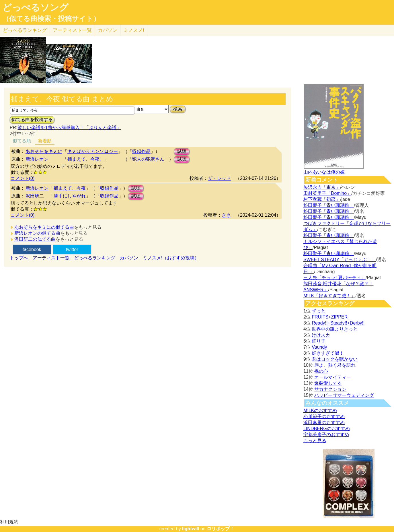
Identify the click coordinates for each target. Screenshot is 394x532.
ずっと (319, 311)
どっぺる (25, 30)
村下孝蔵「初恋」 (322, 199)
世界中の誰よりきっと (335, 329)
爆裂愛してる (328, 383)
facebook (32, 250)
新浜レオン (37, 159)
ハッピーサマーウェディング (344, 395)
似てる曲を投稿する (32, 120)
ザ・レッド (219, 178)
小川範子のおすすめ (324, 417)
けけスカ (321, 335)
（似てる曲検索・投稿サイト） (51, 19)
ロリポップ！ (221, 529)
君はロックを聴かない (335, 359)
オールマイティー (333, 377)
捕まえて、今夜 (70, 188)
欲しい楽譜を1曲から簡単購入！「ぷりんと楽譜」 (69, 128)
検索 (178, 109)
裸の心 (321, 371)
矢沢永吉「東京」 (322, 187)
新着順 (45, 141)
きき (226, 215)
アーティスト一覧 (51, 258)
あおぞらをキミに (44, 151)
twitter (72, 250)
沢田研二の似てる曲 (35, 239)
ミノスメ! (134, 30)
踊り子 (319, 341)
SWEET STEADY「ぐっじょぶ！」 (340, 260)
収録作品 (141, 151)
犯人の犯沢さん (148, 159)
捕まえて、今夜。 (86, 159)
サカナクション (330, 389)
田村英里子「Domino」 (327, 193)
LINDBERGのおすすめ (327, 429)
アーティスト (72, 30)
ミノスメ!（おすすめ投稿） (171, 258)
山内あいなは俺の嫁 (324, 172)
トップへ (19, 258)
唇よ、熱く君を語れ (335, 365)
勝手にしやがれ (70, 196)
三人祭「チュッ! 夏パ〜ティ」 (334, 278)
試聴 (182, 151)
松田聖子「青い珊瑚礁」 (329, 205)
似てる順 (22, 141)
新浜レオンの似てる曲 (37, 233)
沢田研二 (35, 196)
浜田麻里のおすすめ (324, 423)
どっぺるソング (35, 7)
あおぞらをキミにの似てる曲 (44, 227)
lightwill (191, 529)
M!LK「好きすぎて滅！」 (329, 296)
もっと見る (315, 441)
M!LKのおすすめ (320, 410)
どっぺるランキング (95, 258)
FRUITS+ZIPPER (330, 317)
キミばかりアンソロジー (93, 151)
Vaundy (319, 347)
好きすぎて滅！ (328, 353)
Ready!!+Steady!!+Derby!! (338, 323)
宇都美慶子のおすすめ (326, 435)
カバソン (108, 30)
